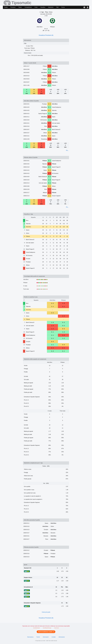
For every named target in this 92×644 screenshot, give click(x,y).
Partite (6, 7)
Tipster (20, 7)
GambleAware (36, 628)
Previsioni (13, 7)
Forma (63, 7)
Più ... (68, 150)
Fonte (36, 7)
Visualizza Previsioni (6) (46, 35)
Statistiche (51, 7)
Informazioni (46, 637)
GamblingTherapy (47, 628)
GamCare (57, 628)
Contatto (54, 637)
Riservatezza (30, 637)
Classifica (43, 7)
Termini (38, 637)
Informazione (62, 637)
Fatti (57, 7)
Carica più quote (46, 612)
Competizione (28, 7)
